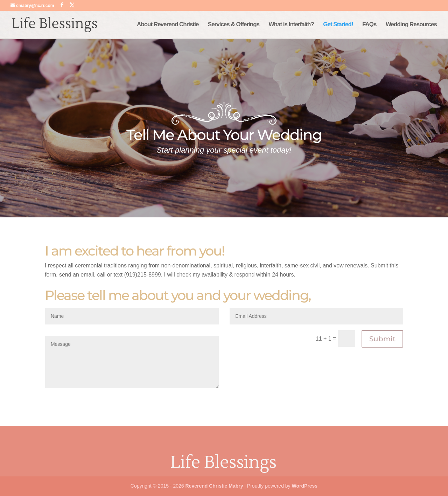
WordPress (304, 486)
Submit (382, 339)
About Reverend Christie (168, 25)
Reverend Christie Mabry (214, 486)
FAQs (369, 25)
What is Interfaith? (291, 25)
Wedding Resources (411, 25)
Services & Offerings (234, 25)
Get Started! (338, 25)
